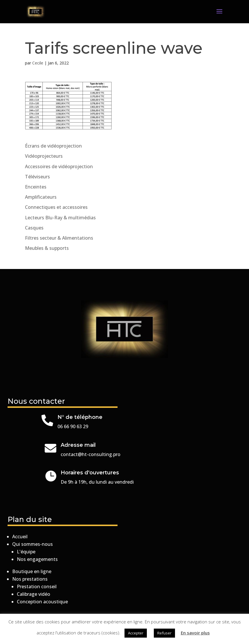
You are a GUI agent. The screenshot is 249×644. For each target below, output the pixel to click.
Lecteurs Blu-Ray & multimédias (60, 218)
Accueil (20, 537)
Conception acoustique (42, 602)
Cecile (38, 63)
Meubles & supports (47, 248)
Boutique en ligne (32, 571)
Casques (34, 228)
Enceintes (36, 187)
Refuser (164, 633)
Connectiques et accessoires (56, 207)
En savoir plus (195, 633)
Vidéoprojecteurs (44, 156)
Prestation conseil (37, 586)
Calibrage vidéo (34, 594)
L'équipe (26, 552)
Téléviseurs (37, 177)
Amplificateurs (41, 197)
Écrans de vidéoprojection (53, 146)
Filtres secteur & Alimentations (59, 238)
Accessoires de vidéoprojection (59, 166)
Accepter (136, 633)
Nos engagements (37, 559)
